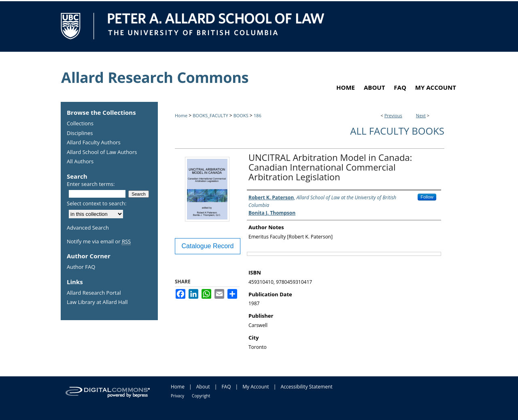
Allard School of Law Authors (102, 152)
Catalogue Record (208, 246)
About (203, 387)
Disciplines (80, 133)
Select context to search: (97, 203)
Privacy (177, 396)
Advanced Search (88, 228)
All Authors (80, 162)
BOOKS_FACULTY (210, 115)
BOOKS (241, 115)
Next (421, 115)
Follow (427, 197)
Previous (393, 115)
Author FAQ (81, 267)
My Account (256, 387)
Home (181, 115)
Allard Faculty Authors (94, 143)
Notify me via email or (99, 242)
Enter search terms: (91, 184)
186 (258, 115)
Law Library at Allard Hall (97, 302)
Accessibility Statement (306, 387)
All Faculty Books (397, 131)
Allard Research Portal (94, 293)
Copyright (201, 396)
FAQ (226, 387)
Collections (80, 124)
